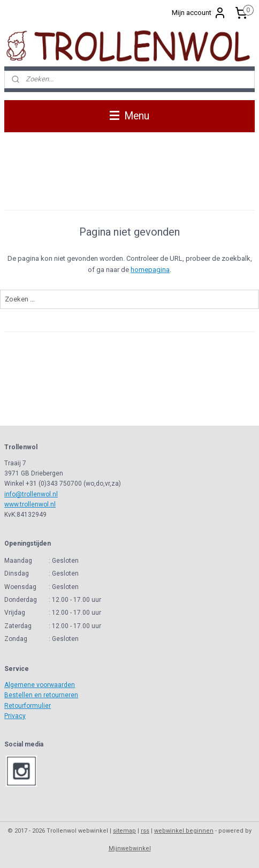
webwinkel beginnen (184, 831)
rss (145, 831)
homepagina (150, 270)
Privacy (15, 716)
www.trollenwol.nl (30, 504)
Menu (129, 116)
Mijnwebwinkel (130, 848)
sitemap (124, 831)
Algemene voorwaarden (40, 685)
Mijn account (199, 13)
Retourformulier (28, 706)
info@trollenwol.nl (31, 494)
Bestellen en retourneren (41, 695)
